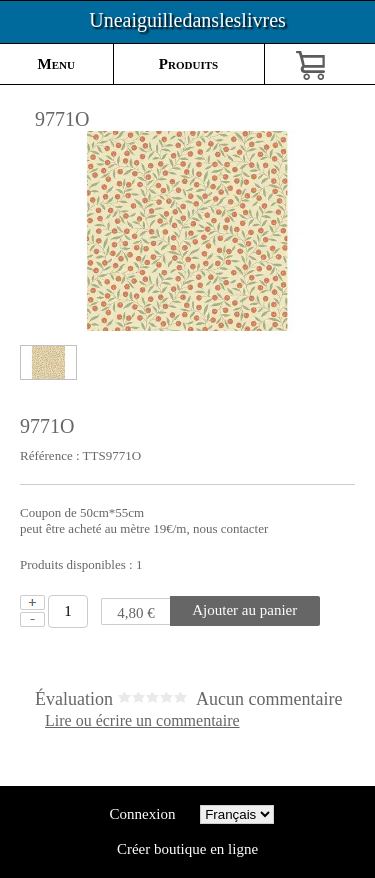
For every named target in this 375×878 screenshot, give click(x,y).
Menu (56, 64)
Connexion (142, 814)
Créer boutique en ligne (187, 849)
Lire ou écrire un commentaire (142, 721)
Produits (188, 64)
